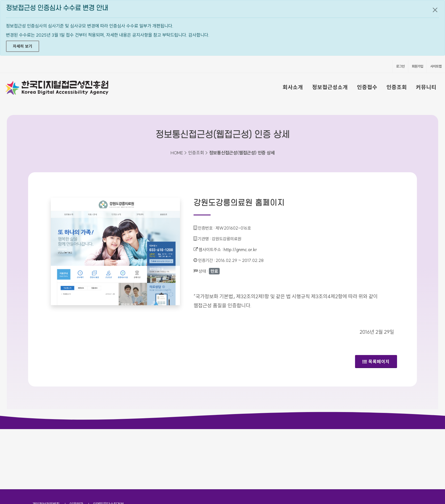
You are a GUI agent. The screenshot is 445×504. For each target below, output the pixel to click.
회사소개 (293, 87)
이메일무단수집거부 (108, 444)
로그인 (400, 66)
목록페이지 (376, 362)
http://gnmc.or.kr (240, 250)
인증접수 (367, 87)
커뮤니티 (426, 87)
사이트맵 (436, 66)
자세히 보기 (23, 46)
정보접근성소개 (330, 87)
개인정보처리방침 (46, 444)
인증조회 (397, 87)
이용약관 (76, 444)
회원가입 (417, 66)
